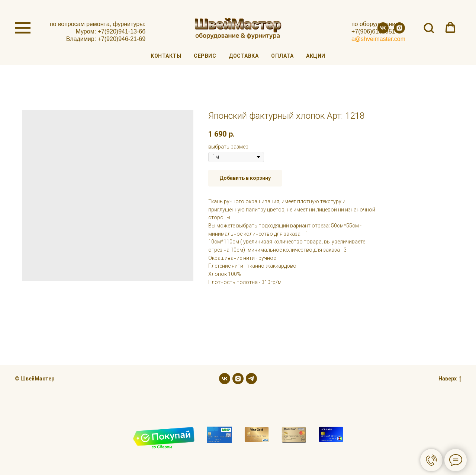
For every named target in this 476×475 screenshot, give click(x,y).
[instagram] (399, 31)
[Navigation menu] (23, 28)
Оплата (282, 56)
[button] (429, 28)
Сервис (205, 56)
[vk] (383, 31)
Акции (316, 56)
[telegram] (251, 379)
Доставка (244, 56)
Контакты (166, 56)
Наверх (450, 379)
